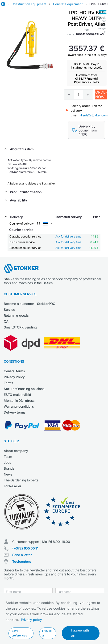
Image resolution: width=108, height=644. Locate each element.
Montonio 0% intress (19, 400)
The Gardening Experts (21, 480)
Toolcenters (22, 561)
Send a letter (22, 555)
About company (16, 451)
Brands (9, 468)
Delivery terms (15, 412)
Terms (8, 383)
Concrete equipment (68, 4)
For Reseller (12, 486)
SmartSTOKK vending (20, 327)
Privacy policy (31, 620)
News (8, 474)
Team (8, 457)
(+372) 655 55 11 (25, 548)
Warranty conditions (19, 406)
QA (6, 321)
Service (9, 310)
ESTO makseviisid (17, 395)
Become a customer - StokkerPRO (30, 304)
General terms (14, 371)
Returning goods (16, 315)
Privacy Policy (14, 377)
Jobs (8, 462)
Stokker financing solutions (24, 389)
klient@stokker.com (93, 115)
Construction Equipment (29, 4)
